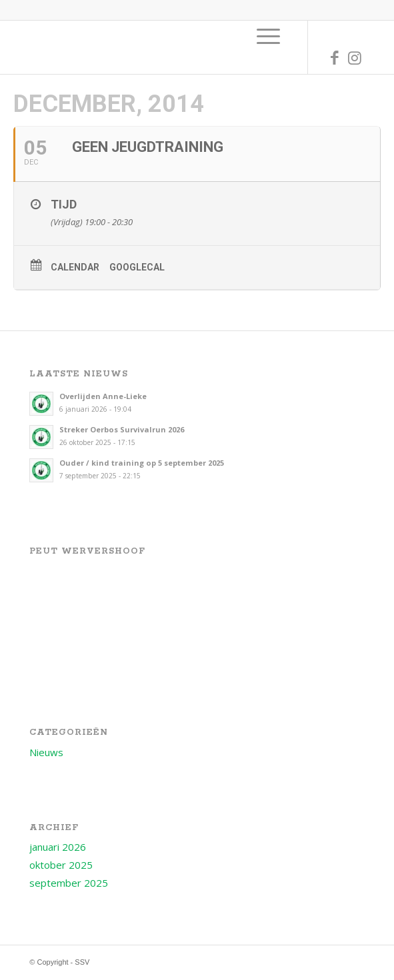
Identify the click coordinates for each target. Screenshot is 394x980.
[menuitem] (268, 36)
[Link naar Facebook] (335, 58)
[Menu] (268, 36)
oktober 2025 (61, 865)
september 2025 (69, 883)
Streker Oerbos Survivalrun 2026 (122, 429)
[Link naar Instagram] (355, 58)
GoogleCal (137, 267)
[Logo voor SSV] (163, 47)
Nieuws (46, 752)
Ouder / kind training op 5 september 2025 (142, 463)
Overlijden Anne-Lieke (103, 396)
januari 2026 (58, 847)
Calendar (75, 267)
